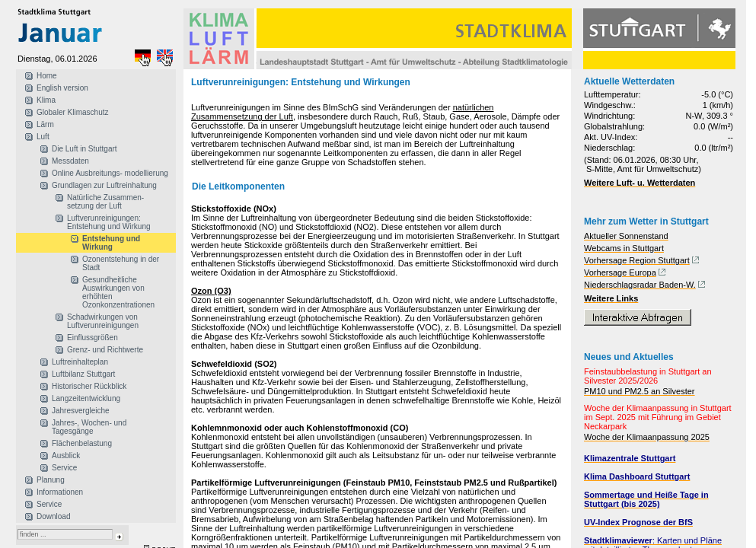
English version (62, 88)
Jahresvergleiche (81, 411)
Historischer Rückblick (89, 386)
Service (64, 468)
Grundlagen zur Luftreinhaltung (104, 185)
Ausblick (66, 456)
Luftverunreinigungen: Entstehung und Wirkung (109, 222)
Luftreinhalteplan (80, 362)
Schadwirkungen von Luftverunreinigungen (103, 321)
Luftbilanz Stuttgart (83, 374)
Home (47, 76)
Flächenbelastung (82, 443)
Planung (51, 480)
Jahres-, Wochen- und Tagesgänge (89, 427)
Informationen (60, 492)
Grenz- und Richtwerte (105, 350)
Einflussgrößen (93, 338)
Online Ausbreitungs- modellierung (110, 173)
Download (53, 516)
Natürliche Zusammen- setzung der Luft (105, 202)
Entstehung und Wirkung (111, 243)
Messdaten (70, 161)
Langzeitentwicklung (86, 398)
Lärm (45, 124)
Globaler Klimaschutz (72, 112)
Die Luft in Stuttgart (85, 149)
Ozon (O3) (211, 291)
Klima (46, 100)
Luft (43, 137)
